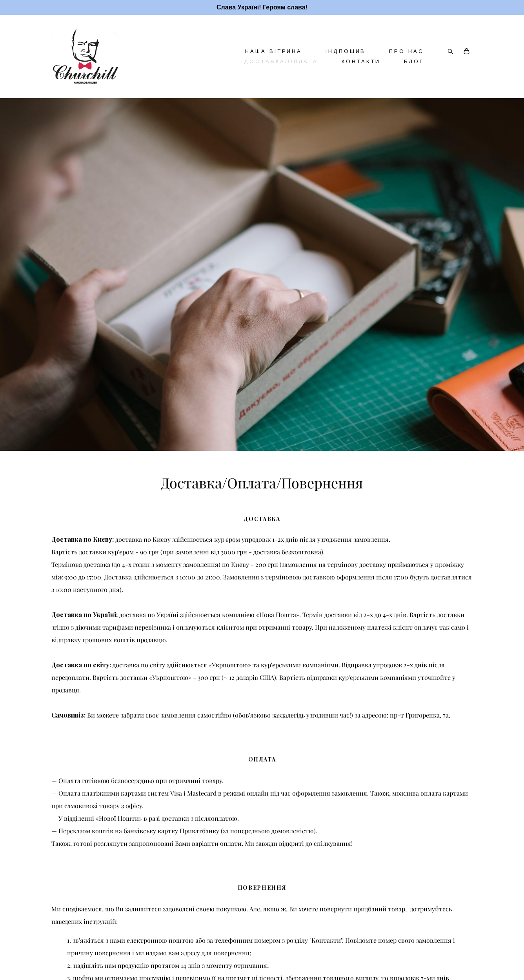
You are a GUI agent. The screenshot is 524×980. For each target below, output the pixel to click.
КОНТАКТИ (361, 61)
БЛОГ (414, 61)
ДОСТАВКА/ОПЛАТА (281, 61)
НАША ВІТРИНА (274, 51)
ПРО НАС (406, 51)
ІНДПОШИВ (346, 51)
